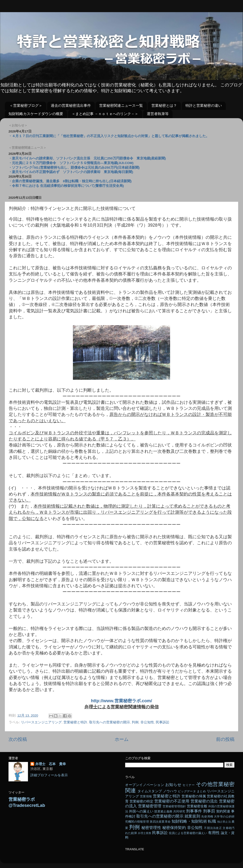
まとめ (201, 791)
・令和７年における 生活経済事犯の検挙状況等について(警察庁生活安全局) (66, 186)
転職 (212, 821)
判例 (135, 722)
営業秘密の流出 (204, 801)
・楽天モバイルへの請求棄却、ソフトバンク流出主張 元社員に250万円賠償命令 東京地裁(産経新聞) (87, 158)
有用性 (214, 833)
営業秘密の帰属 (194, 796)
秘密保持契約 (174, 827)
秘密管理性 (151, 827)
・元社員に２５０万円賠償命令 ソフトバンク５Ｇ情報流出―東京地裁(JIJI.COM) (71, 163)
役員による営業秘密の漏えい (188, 833)
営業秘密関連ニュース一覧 (121, 105)
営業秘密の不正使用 (172, 801)
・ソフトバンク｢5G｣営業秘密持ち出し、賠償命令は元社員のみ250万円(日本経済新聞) (74, 168)
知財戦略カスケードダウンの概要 (36, 114)
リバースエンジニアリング (41, 722)
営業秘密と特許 (75, 722)
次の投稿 (18, 739)
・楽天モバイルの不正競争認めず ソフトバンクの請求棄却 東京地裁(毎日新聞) (71, 172)
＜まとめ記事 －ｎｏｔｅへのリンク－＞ (105, 114)
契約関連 (223, 811)
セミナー (189, 785)
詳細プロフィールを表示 (49, 775)
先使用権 (207, 817)
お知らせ (173, 785)
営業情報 (146, 796)
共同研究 (179, 811)
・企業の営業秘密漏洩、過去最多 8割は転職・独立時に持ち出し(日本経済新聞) (70, 181)
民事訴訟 (163, 722)
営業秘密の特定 (141, 801)
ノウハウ (170, 791)
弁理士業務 (145, 833)
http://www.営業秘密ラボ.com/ (121, 701)
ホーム (122, 739)
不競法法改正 (213, 828)
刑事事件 (194, 811)
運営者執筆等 (158, 114)
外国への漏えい (141, 811)
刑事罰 (209, 811)
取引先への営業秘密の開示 (110, 722)
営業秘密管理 (150, 806)
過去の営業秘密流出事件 (71, 105)
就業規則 (192, 816)
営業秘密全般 (197, 806)
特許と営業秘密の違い (204, 105)
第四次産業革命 (160, 822)
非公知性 (147, 722)
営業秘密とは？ (164, 105)
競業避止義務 (163, 811)
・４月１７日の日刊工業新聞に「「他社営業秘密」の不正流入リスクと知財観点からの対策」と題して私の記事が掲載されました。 (109, 136)
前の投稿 (225, 739)
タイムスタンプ (150, 791)
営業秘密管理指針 (174, 806)
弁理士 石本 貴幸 (51, 764)
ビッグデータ (187, 791)
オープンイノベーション (145, 785)
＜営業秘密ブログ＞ (26, 105)
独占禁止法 (224, 822)
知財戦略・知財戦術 (189, 821)
